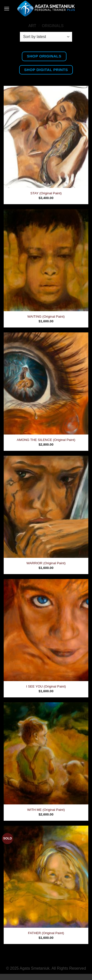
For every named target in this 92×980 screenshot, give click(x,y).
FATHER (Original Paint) (46, 933)
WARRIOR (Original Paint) (46, 563)
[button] (7, 9)
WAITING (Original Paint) (46, 317)
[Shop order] (46, 37)
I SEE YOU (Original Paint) (46, 686)
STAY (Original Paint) (46, 193)
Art (32, 26)
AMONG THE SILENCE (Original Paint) (46, 440)
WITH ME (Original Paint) (46, 810)
